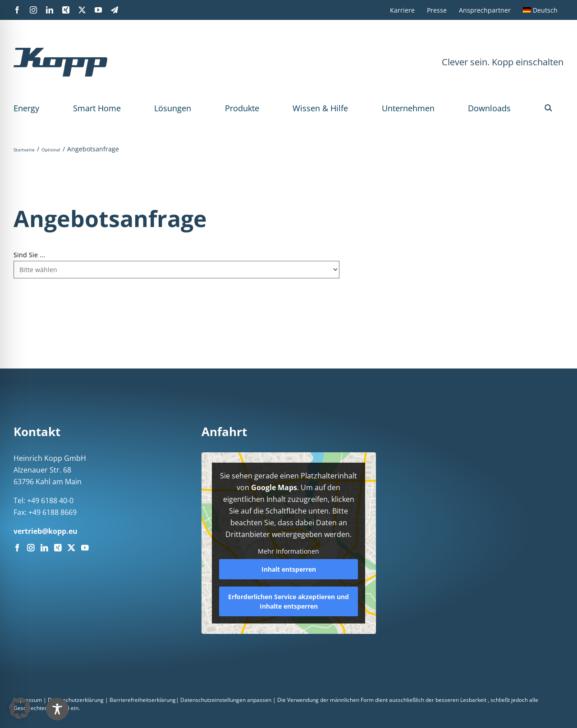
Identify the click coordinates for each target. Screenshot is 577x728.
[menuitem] (540, 10)
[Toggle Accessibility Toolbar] (307, 709)
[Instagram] (31, 548)
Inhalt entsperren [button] (288, 569)
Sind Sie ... (29, 255)
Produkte (242, 108)
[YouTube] (85, 548)
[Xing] (58, 548)
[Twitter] (71, 548)
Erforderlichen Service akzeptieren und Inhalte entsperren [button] (288, 601)
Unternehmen (408, 108)
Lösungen (173, 108)
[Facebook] (17, 548)
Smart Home (97, 108)
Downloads (489, 108)
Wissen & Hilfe (320, 108)
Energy (26, 108)
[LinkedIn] (44, 548)
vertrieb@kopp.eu (46, 531)
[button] (548, 108)
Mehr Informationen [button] (288, 551)
